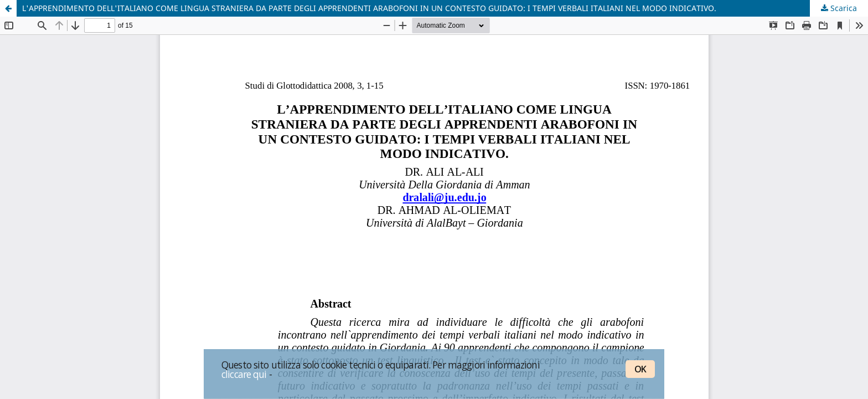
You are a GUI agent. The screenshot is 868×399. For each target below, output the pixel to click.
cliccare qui (244, 374)
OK (640, 369)
